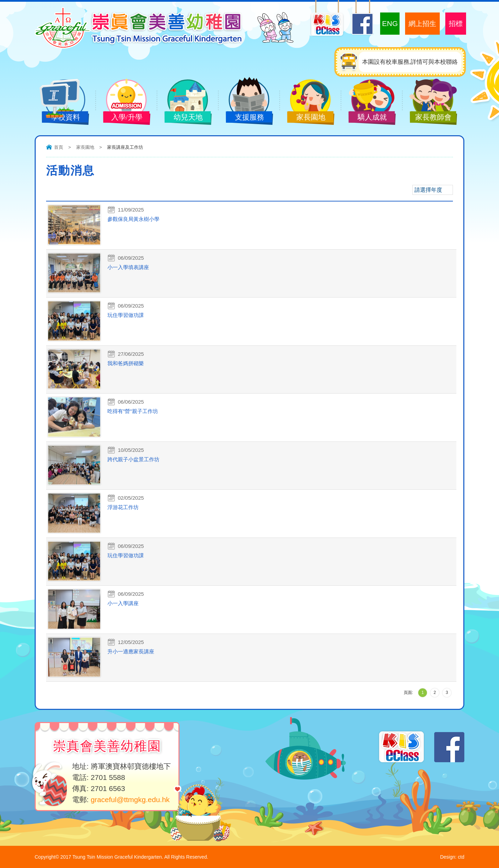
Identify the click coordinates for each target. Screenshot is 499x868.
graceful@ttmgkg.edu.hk (130, 800)
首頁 (59, 147)
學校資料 (60, 118)
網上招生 (422, 24)
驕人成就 (367, 118)
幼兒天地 (183, 118)
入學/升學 (121, 118)
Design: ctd (452, 857)
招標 (456, 24)
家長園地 (305, 118)
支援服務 (244, 118)
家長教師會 (428, 118)
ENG (390, 23)
